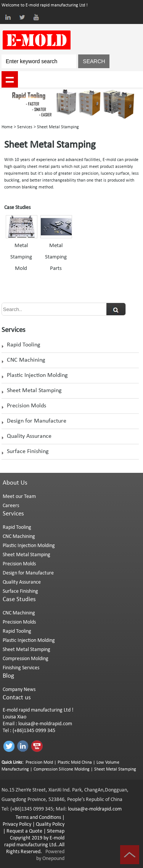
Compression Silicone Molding (62, 769)
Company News (19, 690)
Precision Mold (39, 763)
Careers (11, 506)
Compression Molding (26, 659)
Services (25, 127)
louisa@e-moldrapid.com (45, 724)
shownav (10, 79)
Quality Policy (50, 824)
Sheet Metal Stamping (34, 391)
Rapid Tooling (24, 345)
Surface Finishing (28, 452)
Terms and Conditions (38, 818)
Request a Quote (24, 831)
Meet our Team (19, 497)
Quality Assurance (29, 436)
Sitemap (56, 831)
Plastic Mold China (75, 763)
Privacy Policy (17, 824)
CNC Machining (26, 360)
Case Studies (19, 599)
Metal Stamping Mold (21, 257)
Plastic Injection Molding (37, 375)
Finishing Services (21, 668)
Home (7, 127)
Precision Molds (27, 406)
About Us (15, 483)
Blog (8, 676)
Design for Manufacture (37, 421)
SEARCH (94, 61)
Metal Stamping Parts (56, 257)
